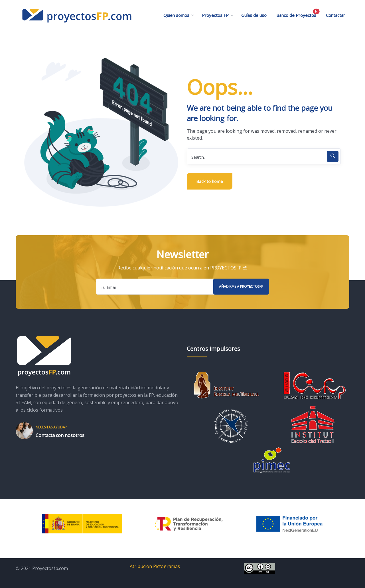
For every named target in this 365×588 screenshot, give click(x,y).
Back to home (210, 181)
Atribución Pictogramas (155, 566)
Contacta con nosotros (60, 435)
